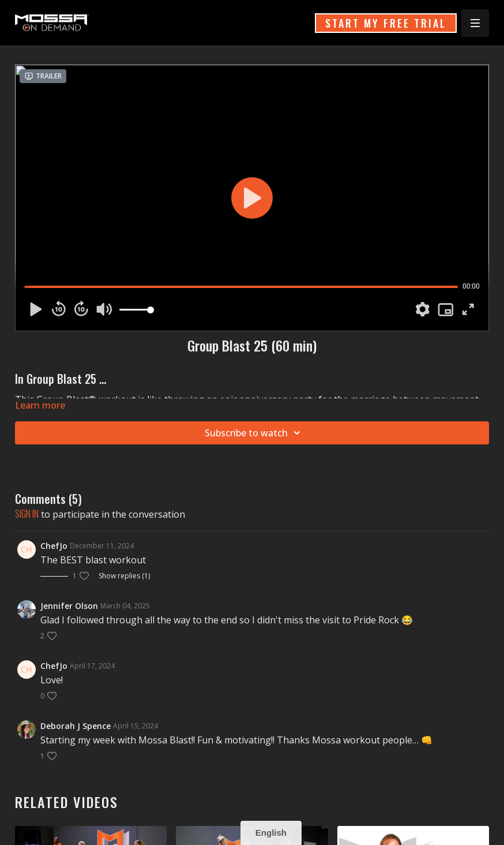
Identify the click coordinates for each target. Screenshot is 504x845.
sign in (27, 514)
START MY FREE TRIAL (386, 23)
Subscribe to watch (254, 433)
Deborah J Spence (76, 726)
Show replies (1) (124, 576)
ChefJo (54, 546)
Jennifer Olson (69, 606)
